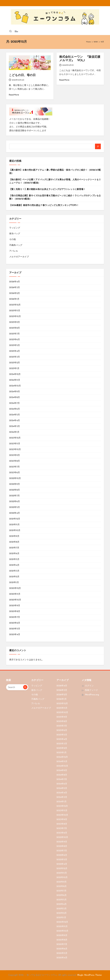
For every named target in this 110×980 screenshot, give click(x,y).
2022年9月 (15, 484)
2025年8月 (15, 328)
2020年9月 (15, 606)
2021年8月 (14, 542)
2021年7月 (14, 548)
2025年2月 (15, 363)
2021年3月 (14, 571)
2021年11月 (14, 525)
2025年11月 (15, 311)
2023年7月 (14, 467)
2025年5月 (15, 345)
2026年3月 (15, 288)
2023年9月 (15, 455)
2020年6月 (15, 623)
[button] (25, 687)
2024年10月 (15, 386)
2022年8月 (15, 490)
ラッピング (15, 228)
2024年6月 (15, 409)
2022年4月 (15, 513)
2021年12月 (15, 519)
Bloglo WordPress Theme (90, 975)
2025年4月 (15, 351)
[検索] (98, 146)
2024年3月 (15, 426)
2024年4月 (15, 421)
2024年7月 (14, 403)
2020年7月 (15, 617)
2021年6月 (14, 554)
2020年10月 (15, 600)
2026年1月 (14, 299)
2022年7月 (14, 496)
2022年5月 (15, 507)
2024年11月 (15, 380)
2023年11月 (15, 444)
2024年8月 (15, 397)
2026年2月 (15, 293)
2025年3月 (15, 357)
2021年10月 (15, 530)
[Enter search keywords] (17, 687)
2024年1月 (14, 432)
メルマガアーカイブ (19, 257)
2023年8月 (15, 461)
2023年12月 (15, 438)
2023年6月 (15, 473)
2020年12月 (15, 588)
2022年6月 (15, 502)
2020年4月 (15, 635)
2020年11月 (15, 594)
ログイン (89, 686)
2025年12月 (15, 305)
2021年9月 (14, 536)
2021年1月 (14, 583)
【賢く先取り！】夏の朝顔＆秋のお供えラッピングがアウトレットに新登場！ (47, 189)
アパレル (14, 251)
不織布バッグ (16, 245)
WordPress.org (92, 695)
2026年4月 (15, 282)
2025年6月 (15, 340)
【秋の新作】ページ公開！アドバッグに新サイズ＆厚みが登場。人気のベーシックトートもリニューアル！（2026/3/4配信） (55, 181)
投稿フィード (91, 690)
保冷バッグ (15, 234)
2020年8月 (15, 611)
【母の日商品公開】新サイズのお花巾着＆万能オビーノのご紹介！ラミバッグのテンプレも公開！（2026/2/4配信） (55, 197)
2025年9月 (15, 322)
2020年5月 (15, 629)
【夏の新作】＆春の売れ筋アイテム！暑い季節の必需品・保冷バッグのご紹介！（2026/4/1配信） (55, 172)
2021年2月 (14, 577)
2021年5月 (14, 559)
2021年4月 (14, 565)
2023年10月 (15, 450)
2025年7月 (14, 334)
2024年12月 (15, 374)
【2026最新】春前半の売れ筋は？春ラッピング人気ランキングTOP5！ (44, 205)
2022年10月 (15, 478)
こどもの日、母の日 (22, 75)
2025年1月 (14, 369)
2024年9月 (15, 392)
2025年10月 (15, 316)
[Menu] (16, 31)
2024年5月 (15, 415)
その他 (12, 239)
